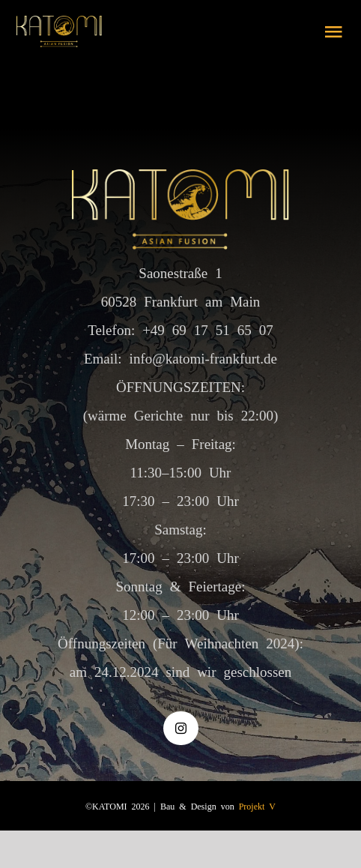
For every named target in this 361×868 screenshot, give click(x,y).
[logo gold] (59, 23)
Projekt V (257, 806)
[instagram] (181, 728)
